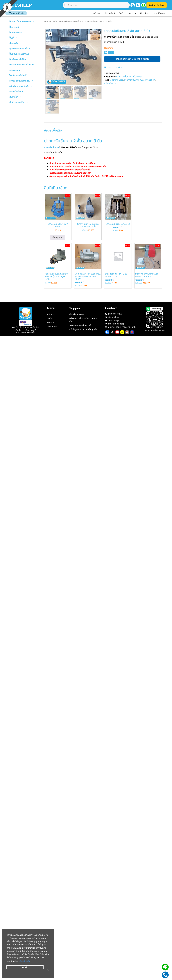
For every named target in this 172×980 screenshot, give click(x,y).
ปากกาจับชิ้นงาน (77, 22)
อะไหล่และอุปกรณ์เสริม (21, 86)
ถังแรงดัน (14, 43)
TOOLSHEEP (27, 5)
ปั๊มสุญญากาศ (16, 32)
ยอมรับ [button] (25, 972)
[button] (50, 34)
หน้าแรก (97, 13)
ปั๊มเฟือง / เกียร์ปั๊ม (18, 59)
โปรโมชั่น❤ (110, 13)
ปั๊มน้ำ (13, 38)
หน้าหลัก (47, 22)
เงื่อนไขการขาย (77, 315)
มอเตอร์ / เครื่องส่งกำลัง (21, 65)
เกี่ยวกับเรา (145, 13)
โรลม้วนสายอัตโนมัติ (18, 75)
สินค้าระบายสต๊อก (19, 102)
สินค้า (122, 13)
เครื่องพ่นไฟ (15, 70)
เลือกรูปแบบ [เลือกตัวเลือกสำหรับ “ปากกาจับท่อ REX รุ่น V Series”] (58, 237)
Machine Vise (116, 80)
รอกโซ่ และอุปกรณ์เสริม (21, 81)
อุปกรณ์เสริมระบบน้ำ (20, 48)
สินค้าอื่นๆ (15, 97)
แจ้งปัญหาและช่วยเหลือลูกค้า (83, 329)
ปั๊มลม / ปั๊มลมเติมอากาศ (22, 22)
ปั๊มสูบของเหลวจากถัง (19, 54)
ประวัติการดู (160, 13)
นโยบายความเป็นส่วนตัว (81, 325)
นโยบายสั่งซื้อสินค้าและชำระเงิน (83, 320)
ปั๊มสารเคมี (15, 27)
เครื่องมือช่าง (16, 91)
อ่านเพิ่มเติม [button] (25, 966)
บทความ (132, 13)
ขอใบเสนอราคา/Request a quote (132, 59)
